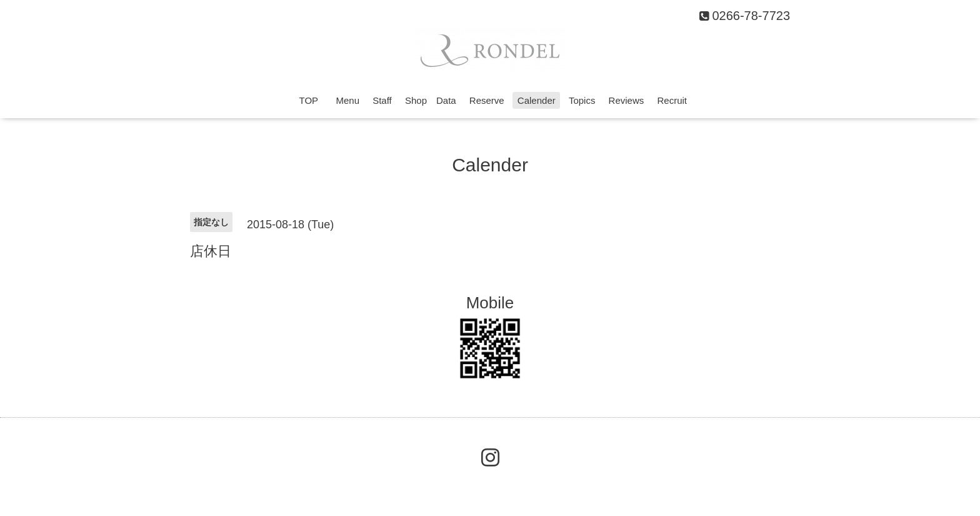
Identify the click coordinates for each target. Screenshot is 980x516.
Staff (382, 100)
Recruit (672, 100)
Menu (347, 100)
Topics (582, 100)
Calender (537, 100)
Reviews (627, 100)
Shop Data (431, 100)
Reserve (487, 100)
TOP (313, 100)
